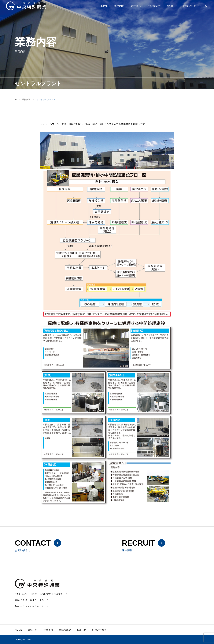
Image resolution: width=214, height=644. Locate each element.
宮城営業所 (154, 6)
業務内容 (119, 6)
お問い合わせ (191, 6)
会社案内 (136, 6)
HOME (104, 6)
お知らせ (172, 6)
